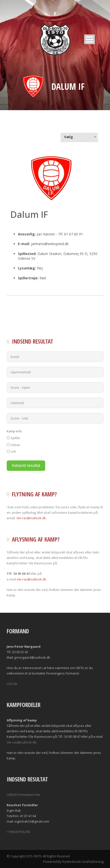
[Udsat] (8, 445)
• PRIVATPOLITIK (18, 832)
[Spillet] (8, 438)
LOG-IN (12, 684)
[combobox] (79, 137)
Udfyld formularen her (24, 795)
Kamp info (14, 431)
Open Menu (90, 39)
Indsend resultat (26, 466)
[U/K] (8, 451)
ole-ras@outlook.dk (31, 518)
